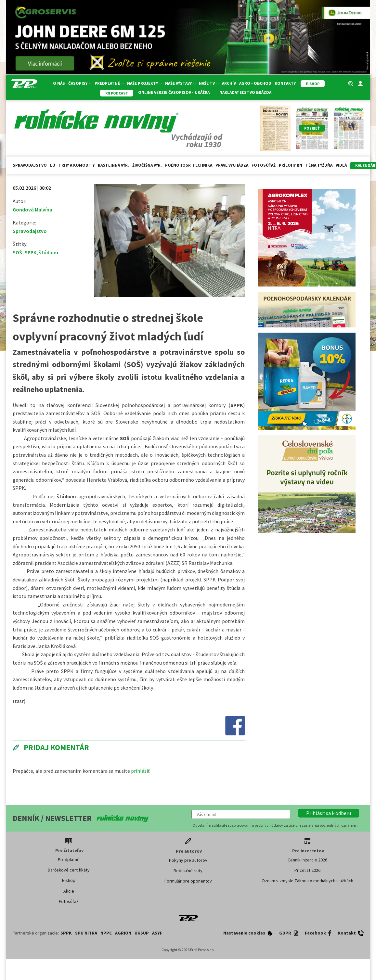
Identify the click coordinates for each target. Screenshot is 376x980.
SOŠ (17, 252)
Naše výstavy (180, 83)
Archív (229, 83)
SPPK (31, 252)
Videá (341, 165)
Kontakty (285, 83)
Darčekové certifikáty (69, 870)
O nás (59, 83)
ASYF (157, 933)
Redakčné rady (188, 871)
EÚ (53, 165)
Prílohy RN (291, 165)
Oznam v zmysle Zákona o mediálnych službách (307, 881)
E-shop (69, 880)
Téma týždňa (319, 165)
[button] (329, 813)
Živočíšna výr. (147, 165)
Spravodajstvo (30, 165)
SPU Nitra (86, 933)
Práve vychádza (232, 165)
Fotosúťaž (264, 165)
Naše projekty (144, 83)
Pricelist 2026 (307, 870)
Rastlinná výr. (113, 165)
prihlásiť (140, 771)
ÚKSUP (142, 933)
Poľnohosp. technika (189, 165)
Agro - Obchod (255, 83)
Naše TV (209, 83)
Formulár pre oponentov (188, 881)
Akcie (69, 891)
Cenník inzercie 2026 (307, 860)
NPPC (106, 933)
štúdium (49, 252)
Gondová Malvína (32, 210)
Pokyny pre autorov (188, 860)
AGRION (123, 933)
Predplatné (109, 83)
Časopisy (80, 83)
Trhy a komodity (77, 165)
